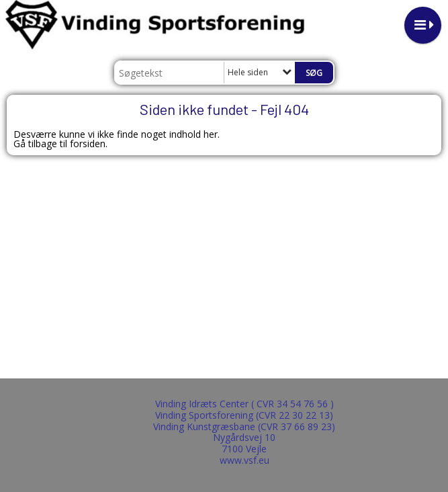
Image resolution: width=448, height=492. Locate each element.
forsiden (88, 143)
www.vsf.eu (244, 460)
